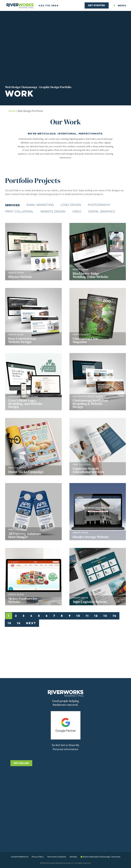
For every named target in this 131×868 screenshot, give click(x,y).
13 (105, 616)
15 (10, 623)
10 (78, 616)
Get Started (97, 5)
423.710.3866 (49, 5)
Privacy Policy (38, 857)
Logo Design (71, 205)
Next (31, 623)
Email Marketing (40, 205)
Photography (99, 205)
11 (87, 616)
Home (12, 111)
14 (115, 616)
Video (77, 212)
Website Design (53, 212)
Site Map (73, 857)
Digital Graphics (102, 212)
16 (19, 623)
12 (96, 616)
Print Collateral (19, 212)
